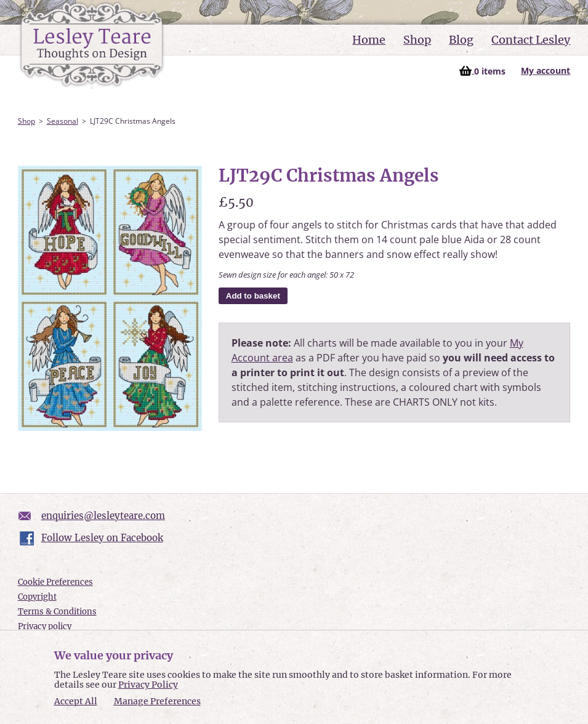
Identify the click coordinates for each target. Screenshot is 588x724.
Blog (461, 40)
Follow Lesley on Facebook (102, 538)
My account (546, 70)
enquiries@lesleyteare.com (103, 516)
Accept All (76, 702)
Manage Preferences (157, 701)
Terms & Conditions (57, 612)
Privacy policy (45, 626)
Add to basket (253, 296)
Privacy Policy (148, 685)
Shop (417, 40)
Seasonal (62, 121)
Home (369, 40)
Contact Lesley (531, 40)
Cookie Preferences (55, 582)
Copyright (37, 597)
